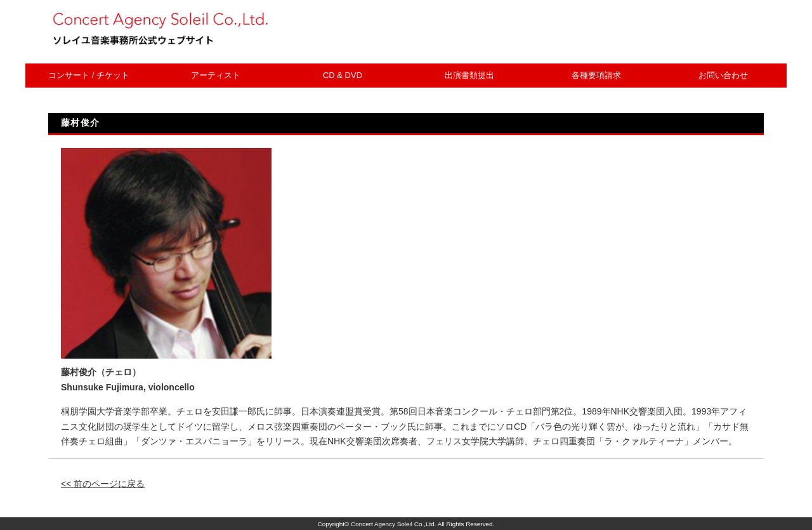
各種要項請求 (596, 75)
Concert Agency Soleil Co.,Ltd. (393, 524)
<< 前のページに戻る (103, 484)
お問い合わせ (723, 75)
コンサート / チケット (89, 75)
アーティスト (216, 75)
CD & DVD (343, 75)
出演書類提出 (469, 75)
